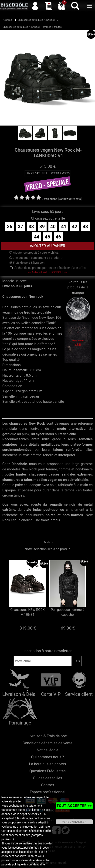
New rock (8, 20)
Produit (47, 542)
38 (31, 227)
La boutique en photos (47, 764)
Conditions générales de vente (47, 743)
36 (10, 227)
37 (20, 227)
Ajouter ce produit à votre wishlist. (34, 253)
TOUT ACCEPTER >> (74, 806)
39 (42, 227)
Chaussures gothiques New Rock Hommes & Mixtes (32, 27)
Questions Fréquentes (47, 771)
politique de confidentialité (28, 864)
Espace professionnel (48, 792)
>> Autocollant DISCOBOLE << (47, 272)
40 (53, 227)
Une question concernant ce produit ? (36, 258)
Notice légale (48, 750)
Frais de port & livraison (27, 263)
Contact (47, 785)
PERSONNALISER (74, 822)
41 (64, 227)
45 (48, 237)
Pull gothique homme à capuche (68, 612)
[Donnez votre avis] (70, 199)
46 (58, 237)
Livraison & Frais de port (47, 736)
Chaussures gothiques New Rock (36, 20)
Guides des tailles (47, 778)
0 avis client (49, 199)
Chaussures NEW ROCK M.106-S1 (27, 612)
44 (37, 237)
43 (85, 227)
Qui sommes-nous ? (48, 757)
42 (75, 227)
